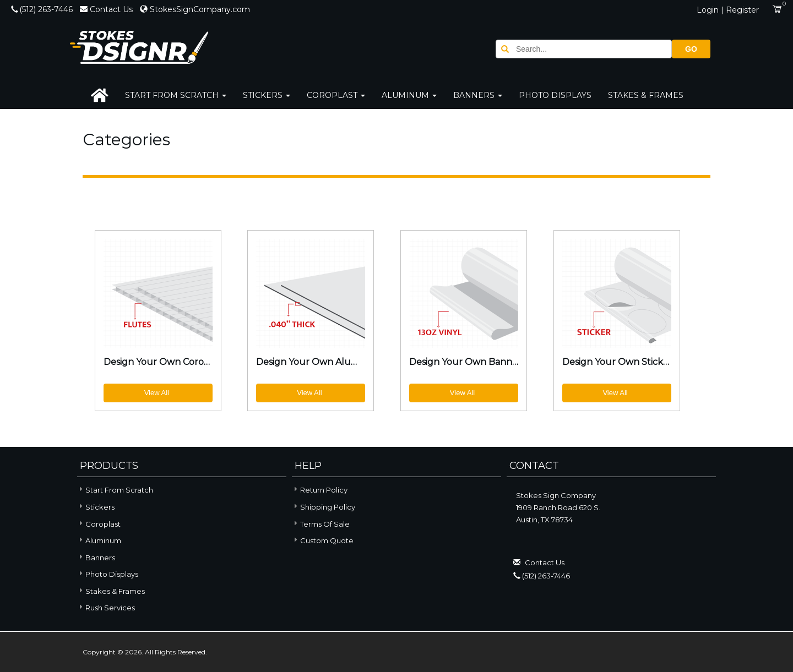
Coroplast (336, 95)
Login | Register (728, 10)
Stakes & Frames (646, 95)
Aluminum (409, 95)
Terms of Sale (325, 524)
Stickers (267, 95)
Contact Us (107, 9)
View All (157, 393)
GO (691, 49)
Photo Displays (555, 95)
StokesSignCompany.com (195, 9)
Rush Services (106, 607)
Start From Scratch (176, 95)
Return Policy (324, 490)
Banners (478, 95)
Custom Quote (327, 540)
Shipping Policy (328, 507)
